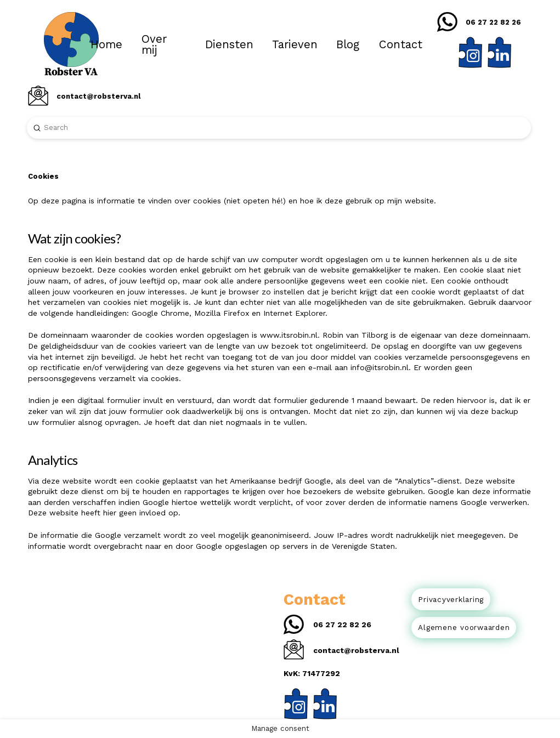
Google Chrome (160, 313)
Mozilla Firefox (222, 313)
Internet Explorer (294, 313)
